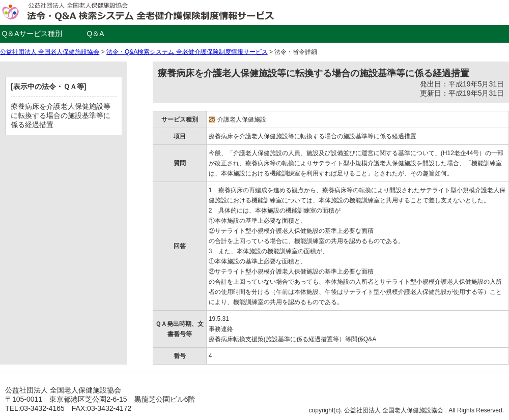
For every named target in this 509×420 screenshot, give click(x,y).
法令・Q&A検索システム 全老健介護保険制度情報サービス (187, 52)
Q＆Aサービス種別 (32, 34)
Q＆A (95, 34)
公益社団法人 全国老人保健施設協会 (50, 52)
